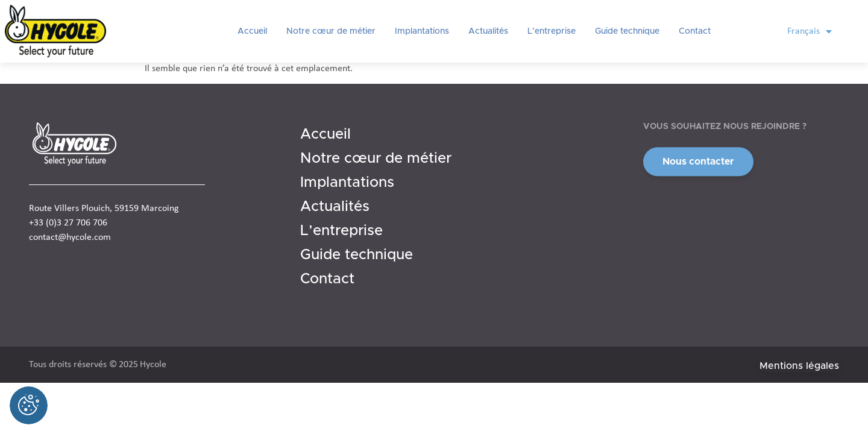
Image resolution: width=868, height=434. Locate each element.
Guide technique (627, 31)
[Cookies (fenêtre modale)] (29, 405)
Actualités (488, 31)
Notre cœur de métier (331, 31)
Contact (695, 31)
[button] (698, 163)
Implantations (422, 31)
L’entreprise (552, 31)
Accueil (252, 31)
